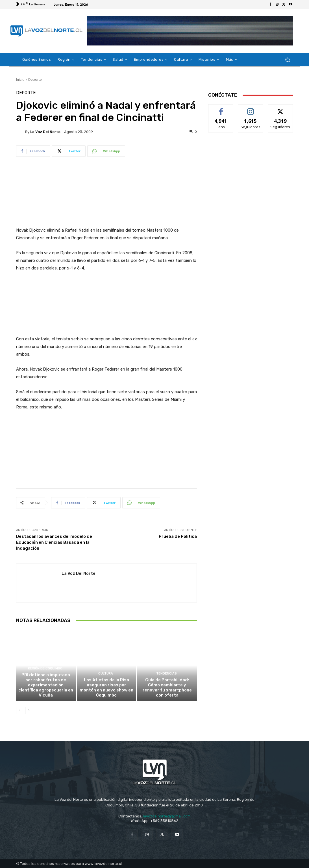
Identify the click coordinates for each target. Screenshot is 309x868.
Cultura (106, 674)
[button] (287, 60)
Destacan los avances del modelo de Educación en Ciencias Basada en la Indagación (54, 542)
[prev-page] (20, 710)
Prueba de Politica (178, 536)
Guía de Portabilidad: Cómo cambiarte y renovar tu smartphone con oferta (167, 688)
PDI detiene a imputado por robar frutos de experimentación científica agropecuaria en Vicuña (46, 685)
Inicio (20, 80)
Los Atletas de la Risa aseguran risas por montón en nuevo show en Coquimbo (106, 688)
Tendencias (167, 674)
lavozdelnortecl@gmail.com (167, 816)
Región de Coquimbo (45, 668)
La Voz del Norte (45, 132)
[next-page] (29, 710)
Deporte (35, 80)
